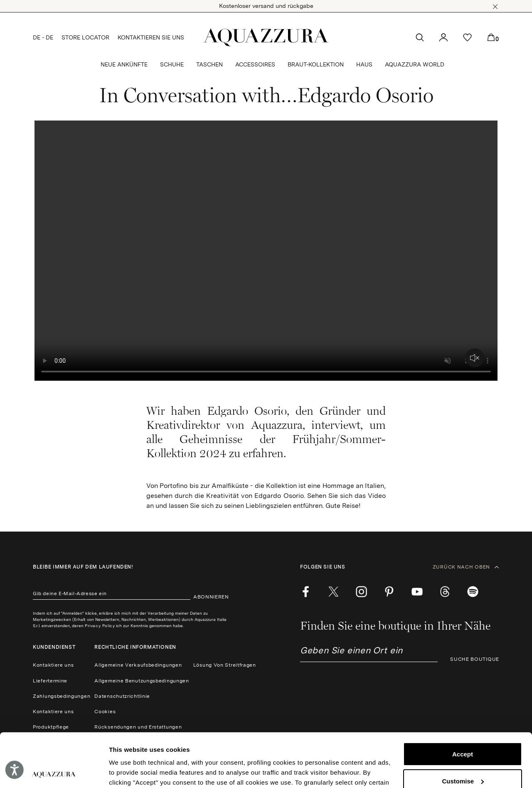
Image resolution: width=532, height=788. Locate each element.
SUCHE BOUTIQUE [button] (475, 659)
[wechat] (473, 591)
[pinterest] (389, 591)
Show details (128, 772)
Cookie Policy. (283, 749)
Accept (463, 701)
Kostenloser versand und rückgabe (266, 6)
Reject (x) (463, 754)
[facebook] (306, 591)
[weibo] (445, 591)
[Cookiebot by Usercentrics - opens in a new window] (54, 772)
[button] (495, 7)
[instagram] (361, 591)
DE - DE (43, 37)
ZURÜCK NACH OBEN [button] (466, 567)
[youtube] (417, 591)
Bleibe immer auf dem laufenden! (83, 567)
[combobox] (369, 654)
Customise (463, 727)
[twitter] (334, 591)
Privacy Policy (100, 625)
